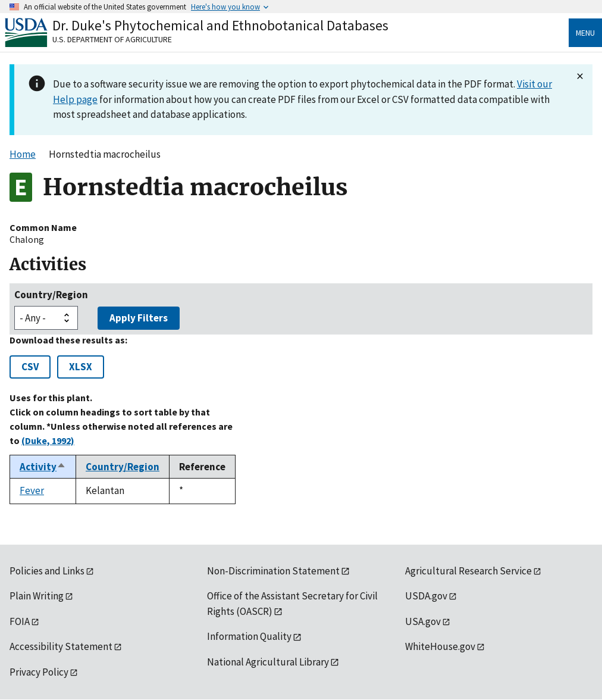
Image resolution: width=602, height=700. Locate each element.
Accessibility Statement (61, 646)
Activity (43, 467)
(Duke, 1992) (48, 440)
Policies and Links (47, 571)
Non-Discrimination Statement (273, 571)
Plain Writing (37, 596)
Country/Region (51, 295)
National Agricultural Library (268, 662)
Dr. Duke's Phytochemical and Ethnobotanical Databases (220, 25)
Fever (32, 490)
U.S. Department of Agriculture (112, 39)
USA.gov (423, 621)
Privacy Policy (39, 672)
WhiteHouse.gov (440, 646)
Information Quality (249, 636)
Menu (585, 33)
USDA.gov (426, 596)
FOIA (20, 621)
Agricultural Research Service (468, 571)
